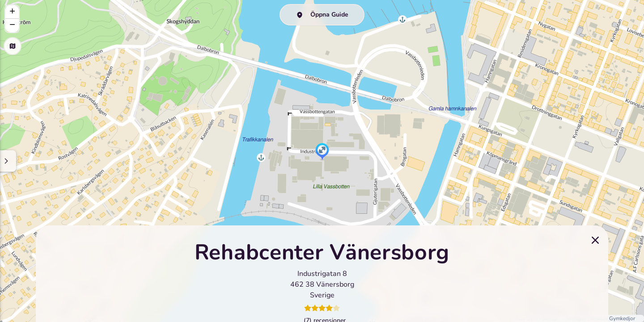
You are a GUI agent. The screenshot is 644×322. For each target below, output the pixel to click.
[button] (322, 152)
